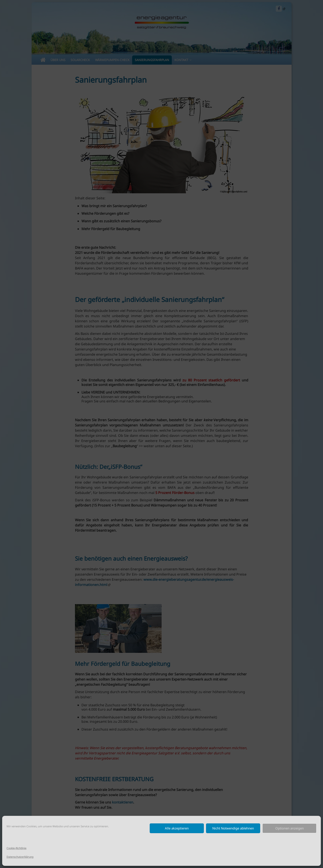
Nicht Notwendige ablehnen (233, 828)
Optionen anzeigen (290, 828)
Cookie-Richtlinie (16, 848)
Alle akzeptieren (177, 828)
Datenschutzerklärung (20, 857)
